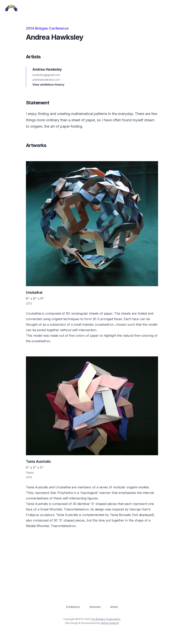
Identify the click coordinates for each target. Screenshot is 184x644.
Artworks (95, 607)
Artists (114, 607)
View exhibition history (48, 85)
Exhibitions (73, 607)
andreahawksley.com (48, 80)
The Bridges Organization (105, 619)
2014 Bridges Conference (47, 28)
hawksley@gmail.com (46, 75)
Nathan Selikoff (110, 623)
